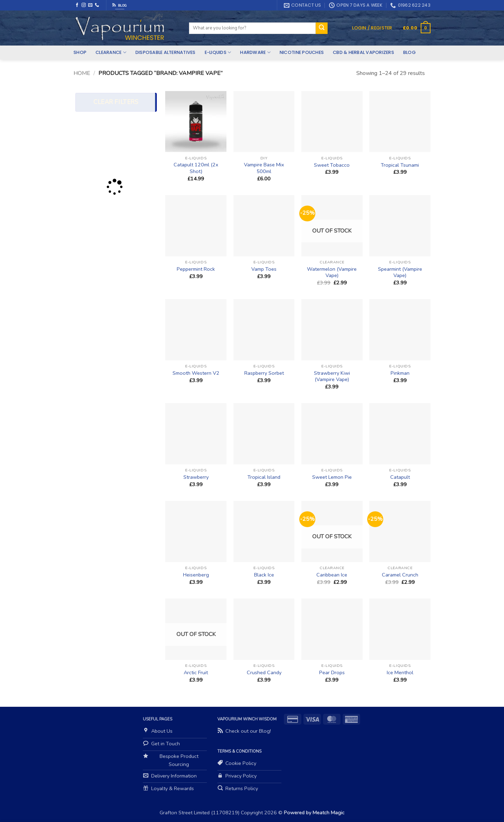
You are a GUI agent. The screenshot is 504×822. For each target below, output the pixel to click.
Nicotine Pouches (302, 52)
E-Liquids (218, 52)
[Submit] (322, 28)
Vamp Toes (264, 269)
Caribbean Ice (332, 575)
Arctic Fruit (196, 673)
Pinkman (400, 373)
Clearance (111, 52)
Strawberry (196, 477)
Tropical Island (264, 477)
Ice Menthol (400, 673)
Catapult (400, 477)
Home (82, 73)
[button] (372, 28)
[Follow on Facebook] (77, 5)
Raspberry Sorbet (264, 373)
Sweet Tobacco (332, 165)
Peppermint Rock (196, 269)
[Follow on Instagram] (84, 5)
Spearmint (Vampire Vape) (400, 272)
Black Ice (264, 575)
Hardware (255, 52)
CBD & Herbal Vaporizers (363, 52)
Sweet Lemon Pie (332, 477)
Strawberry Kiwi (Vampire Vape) (332, 376)
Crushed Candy (264, 673)
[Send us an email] (90, 5)
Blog (409, 52)
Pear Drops (332, 673)
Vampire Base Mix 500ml (264, 168)
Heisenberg (196, 575)
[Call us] (97, 5)
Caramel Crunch (400, 575)
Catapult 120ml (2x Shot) (196, 168)
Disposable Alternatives (166, 52)
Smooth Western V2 (196, 373)
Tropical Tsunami (400, 165)
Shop (80, 52)
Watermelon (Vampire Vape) (332, 272)
